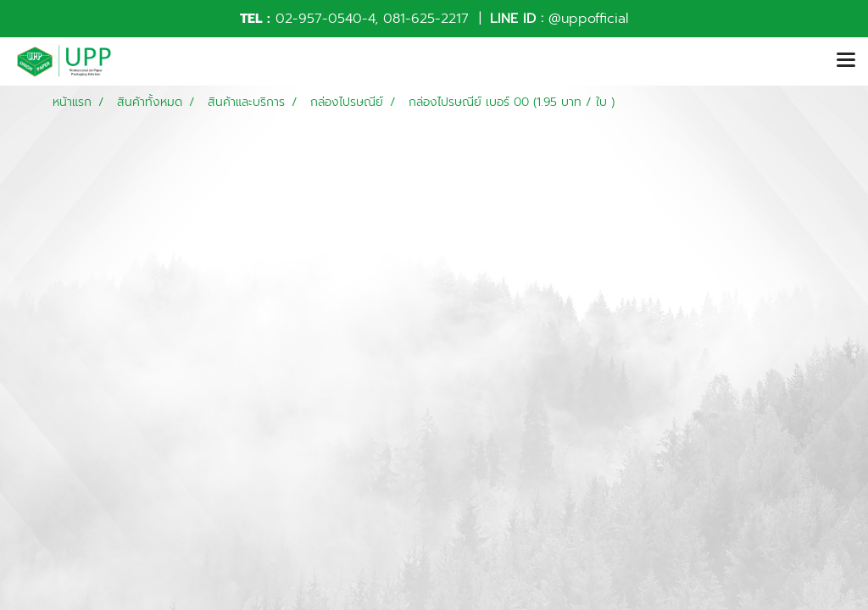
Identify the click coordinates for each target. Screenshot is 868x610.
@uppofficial (588, 19)
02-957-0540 (319, 19)
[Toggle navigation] (846, 61)
